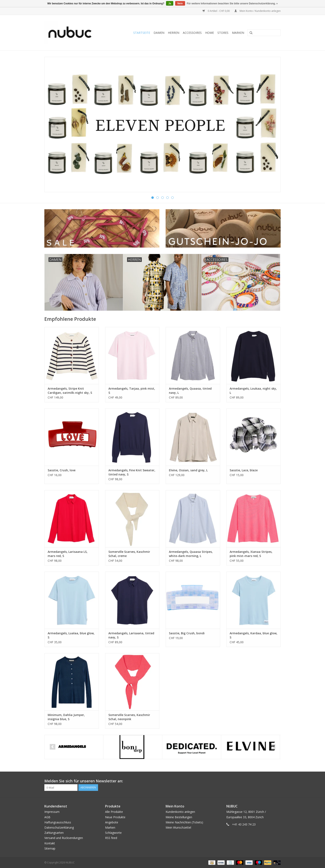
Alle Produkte (114, 812)
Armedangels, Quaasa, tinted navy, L (190, 391)
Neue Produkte (115, 817)
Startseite (142, 33)
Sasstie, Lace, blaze (244, 470)
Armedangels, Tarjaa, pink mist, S (132, 391)
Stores (223, 33)
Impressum (52, 812)
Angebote (112, 822)
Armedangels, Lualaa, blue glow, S (71, 635)
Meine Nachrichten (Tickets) (184, 822)
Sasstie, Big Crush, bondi (187, 633)
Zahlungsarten (54, 833)
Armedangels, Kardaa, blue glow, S (253, 635)
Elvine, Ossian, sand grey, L (188, 470)
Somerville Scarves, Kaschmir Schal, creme (129, 554)
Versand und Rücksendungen (64, 838)
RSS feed (111, 838)
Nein (180, 4)
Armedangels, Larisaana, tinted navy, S (131, 635)
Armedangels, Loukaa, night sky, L (253, 391)
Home (210, 33)
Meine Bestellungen (179, 817)
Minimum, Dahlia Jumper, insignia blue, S (66, 717)
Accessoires (192, 33)
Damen (159, 33)
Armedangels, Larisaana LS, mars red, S (68, 554)
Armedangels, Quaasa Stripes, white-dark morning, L (191, 554)
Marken (238, 33)
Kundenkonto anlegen (180, 812)
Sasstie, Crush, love (62, 470)
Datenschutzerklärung (59, 827)
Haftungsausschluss (58, 822)
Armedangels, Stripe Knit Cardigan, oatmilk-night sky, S (70, 391)
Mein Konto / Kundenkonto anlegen (258, 11)
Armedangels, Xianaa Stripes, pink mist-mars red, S (251, 554)
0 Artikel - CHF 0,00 (216, 11)
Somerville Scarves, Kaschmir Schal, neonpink (129, 717)
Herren (174, 33)
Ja (170, 4)
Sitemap (50, 848)
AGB (47, 817)
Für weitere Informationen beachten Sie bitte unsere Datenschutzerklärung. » (232, 4)
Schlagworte (113, 833)
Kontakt (50, 843)
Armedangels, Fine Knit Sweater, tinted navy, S (132, 472)
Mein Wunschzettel (178, 827)
